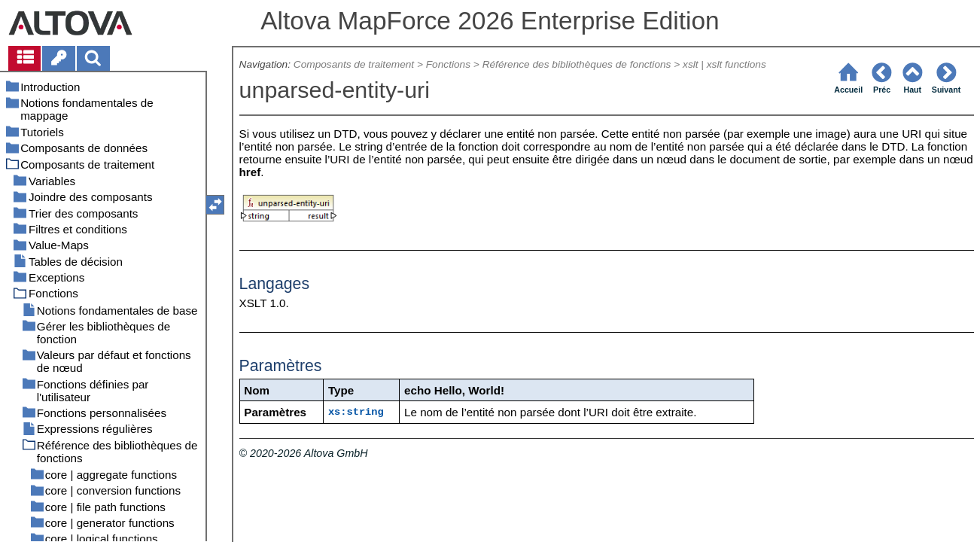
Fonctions (448, 64)
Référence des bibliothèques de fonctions (577, 64)
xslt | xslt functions (724, 64)
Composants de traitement (354, 64)
